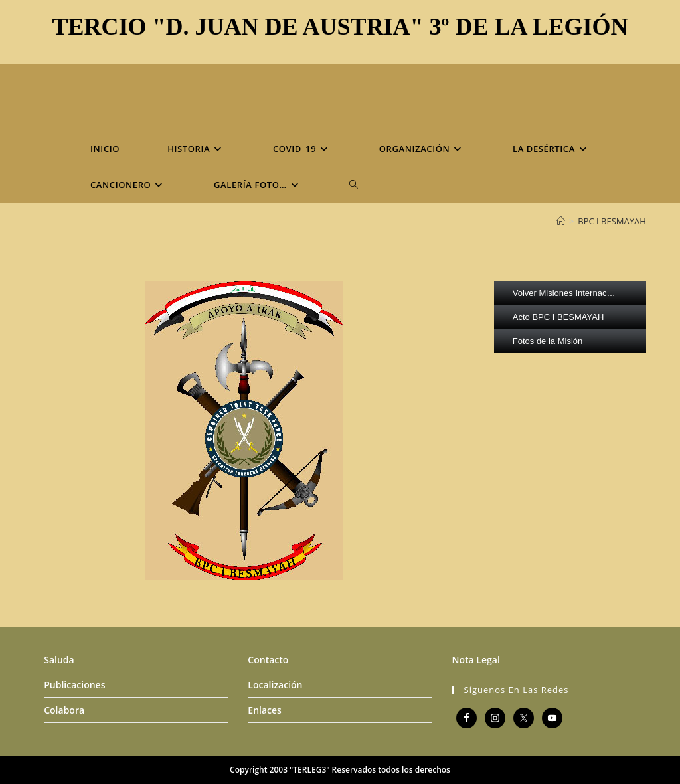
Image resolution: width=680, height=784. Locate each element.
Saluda (59, 660)
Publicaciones (74, 685)
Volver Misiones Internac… (564, 293)
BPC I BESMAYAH (612, 221)
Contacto (268, 660)
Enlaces (265, 710)
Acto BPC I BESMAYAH (558, 317)
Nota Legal (476, 660)
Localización (275, 685)
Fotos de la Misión (548, 341)
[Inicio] (561, 221)
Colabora (64, 710)
